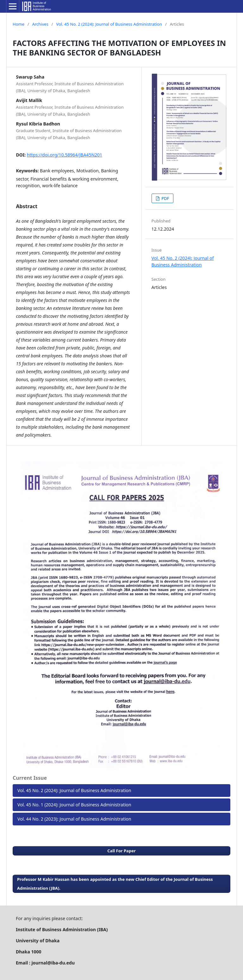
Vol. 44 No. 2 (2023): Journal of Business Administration (74, 819)
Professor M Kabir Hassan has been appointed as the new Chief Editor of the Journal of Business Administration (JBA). (115, 884)
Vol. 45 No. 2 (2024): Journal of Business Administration (109, 24)
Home (19, 24)
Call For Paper (121, 851)
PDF (165, 198)
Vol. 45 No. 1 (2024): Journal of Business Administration (74, 805)
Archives (40, 24)
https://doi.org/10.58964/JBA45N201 (65, 155)
